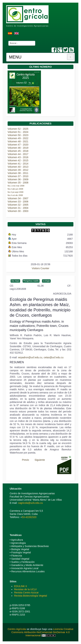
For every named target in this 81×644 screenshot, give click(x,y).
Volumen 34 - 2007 (18, 198)
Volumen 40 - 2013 (18, 167)
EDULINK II (20, 586)
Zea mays (15, 281)
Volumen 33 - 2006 (18, 202)
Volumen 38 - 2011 (18, 173)
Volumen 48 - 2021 (18, 141)
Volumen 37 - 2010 (18, 176)
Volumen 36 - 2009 (18, 179)
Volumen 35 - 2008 (18, 183)
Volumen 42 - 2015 (18, 160)
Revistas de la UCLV (25, 589)
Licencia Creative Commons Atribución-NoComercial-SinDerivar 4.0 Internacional (42, 632)
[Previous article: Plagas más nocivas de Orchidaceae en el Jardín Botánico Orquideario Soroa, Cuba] (24, 460)
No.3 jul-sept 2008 (15, 192)
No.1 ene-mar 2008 (16, 186)
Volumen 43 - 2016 (18, 157)
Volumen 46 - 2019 (18, 148)
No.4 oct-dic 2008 (15, 195)
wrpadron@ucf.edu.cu (30, 357)
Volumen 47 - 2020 (18, 145)
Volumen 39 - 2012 (18, 170)
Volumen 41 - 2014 (18, 164)
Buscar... (8, 41)
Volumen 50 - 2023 (18, 135)
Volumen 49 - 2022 (18, 138)
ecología (46, 281)
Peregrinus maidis (31, 281)
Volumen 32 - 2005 (18, 205)
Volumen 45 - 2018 (18, 151)
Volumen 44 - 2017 (18, 154)
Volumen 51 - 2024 (18, 132)
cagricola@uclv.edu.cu (30, 503)
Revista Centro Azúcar (26, 593)
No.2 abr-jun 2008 (15, 189)
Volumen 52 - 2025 (18, 129)
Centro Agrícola (17, 629)
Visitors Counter (40, 268)
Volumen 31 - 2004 (18, 208)
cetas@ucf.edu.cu (53, 357)
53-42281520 (29, 517)
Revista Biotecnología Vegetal (31, 596)
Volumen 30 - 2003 (18, 211)
